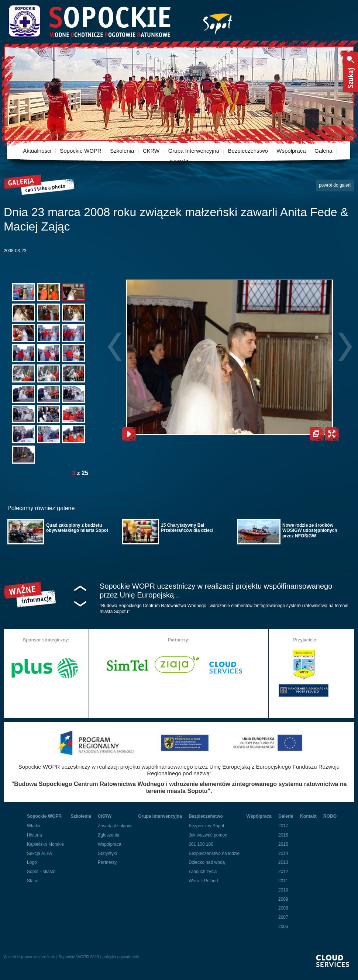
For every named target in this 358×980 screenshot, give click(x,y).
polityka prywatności (120, 957)
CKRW (151, 151)
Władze (34, 826)
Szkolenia (122, 151)
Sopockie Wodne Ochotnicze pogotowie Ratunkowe (89, 21)
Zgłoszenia (109, 835)
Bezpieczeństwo (248, 151)
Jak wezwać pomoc (208, 835)
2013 (283, 862)
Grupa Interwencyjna (194, 151)
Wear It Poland (203, 881)
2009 (283, 899)
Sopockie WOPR (81, 151)
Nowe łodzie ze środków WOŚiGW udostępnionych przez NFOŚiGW (310, 531)
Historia (35, 835)
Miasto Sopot (218, 22)
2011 (283, 881)
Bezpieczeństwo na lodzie (214, 853)
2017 (283, 826)
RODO (330, 816)
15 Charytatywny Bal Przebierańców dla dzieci (187, 528)
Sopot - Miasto (41, 872)
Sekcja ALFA (39, 853)
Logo (32, 862)
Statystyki (107, 853)
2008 (283, 908)
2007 (283, 917)
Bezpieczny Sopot (206, 826)
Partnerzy (107, 862)
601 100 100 (201, 844)
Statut (33, 881)
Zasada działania (115, 826)
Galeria (323, 151)
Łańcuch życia (203, 872)
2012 (283, 872)
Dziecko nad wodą (207, 862)
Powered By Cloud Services (335, 967)
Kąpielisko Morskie (45, 844)
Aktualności (37, 151)
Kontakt (179, 161)
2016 (283, 835)
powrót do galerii (335, 185)
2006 (283, 927)
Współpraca (291, 151)
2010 (283, 890)
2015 (283, 844)
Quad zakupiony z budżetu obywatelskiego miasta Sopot (77, 528)
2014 (283, 853)
